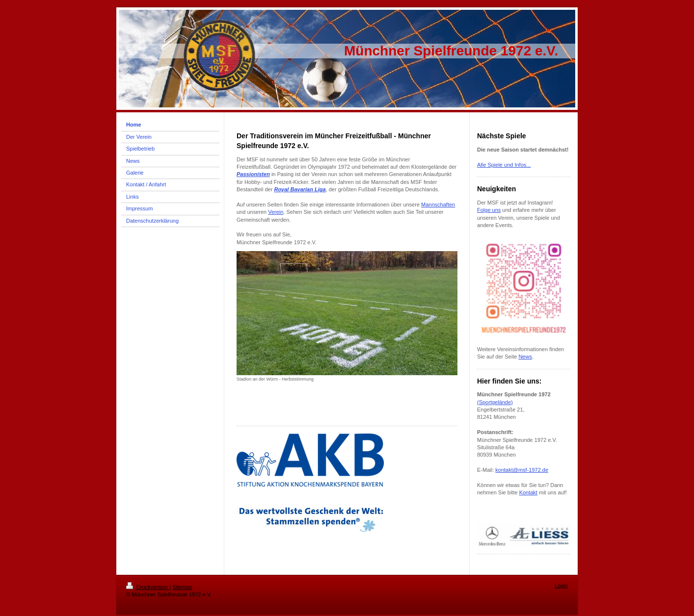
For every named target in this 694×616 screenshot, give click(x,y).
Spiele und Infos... (508, 165)
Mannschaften (438, 205)
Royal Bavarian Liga (300, 189)
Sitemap (182, 587)
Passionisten (253, 174)
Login (561, 586)
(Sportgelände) (495, 402)
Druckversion (148, 587)
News (525, 357)
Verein (276, 212)
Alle (481, 165)
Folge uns (489, 210)
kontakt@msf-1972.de (522, 470)
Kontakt (528, 492)
